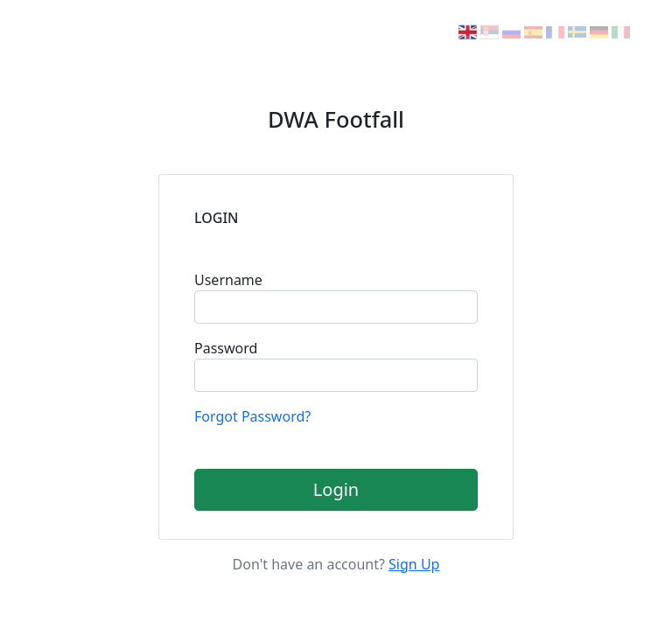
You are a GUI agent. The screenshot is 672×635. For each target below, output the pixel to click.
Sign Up (414, 564)
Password (226, 348)
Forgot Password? (252, 416)
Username (228, 280)
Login (336, 489)
